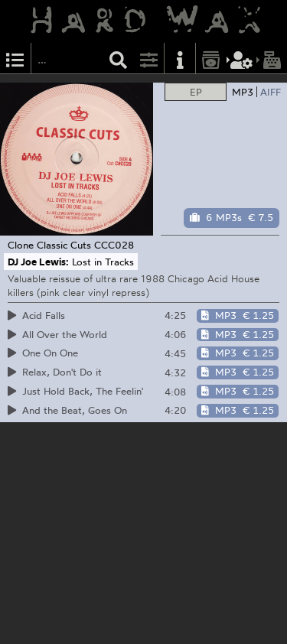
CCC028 (114, 245)
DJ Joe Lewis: (38, 262)
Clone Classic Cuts (49, 245)
